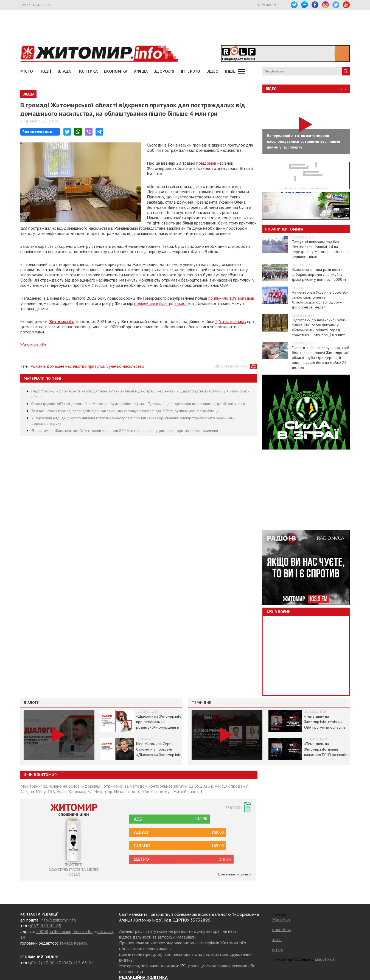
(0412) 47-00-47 (45, 963)
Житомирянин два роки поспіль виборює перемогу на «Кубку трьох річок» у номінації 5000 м (319, 274)
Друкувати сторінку (232, 366)
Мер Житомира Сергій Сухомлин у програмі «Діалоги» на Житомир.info (159, 749)
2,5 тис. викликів (231, 321)
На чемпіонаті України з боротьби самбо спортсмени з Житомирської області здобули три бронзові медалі (320, 300)
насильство (133, 366)
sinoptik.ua (325, 959)
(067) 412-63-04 (78, 963)
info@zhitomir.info (58, 920)
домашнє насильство (67, 366)
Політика (88, 71)
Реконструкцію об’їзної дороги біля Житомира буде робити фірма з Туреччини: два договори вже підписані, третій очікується (138, 404)
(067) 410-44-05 (46, 926)
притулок (96, 366)
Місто (27, 71)
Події (46, 71)
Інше (230, 71)
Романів (38, 366)
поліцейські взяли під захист (161, 303)
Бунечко (114, 366)
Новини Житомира (284, 229)
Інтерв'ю (190, 71)
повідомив (206, 163)
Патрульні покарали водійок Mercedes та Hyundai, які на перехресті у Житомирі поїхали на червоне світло (321, 249)
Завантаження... (39, 132)
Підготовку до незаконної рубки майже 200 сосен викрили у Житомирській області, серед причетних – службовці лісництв (319, 327)
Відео (271, 89)
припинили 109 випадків (231, 298)
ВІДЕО (213, 71)
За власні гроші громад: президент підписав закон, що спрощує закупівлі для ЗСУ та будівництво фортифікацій (125, 411)
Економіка (116, 71)
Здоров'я (164, 71)
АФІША (141, 71)
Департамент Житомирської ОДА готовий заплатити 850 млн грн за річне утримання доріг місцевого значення (125, 431)
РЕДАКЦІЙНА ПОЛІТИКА (143, 977)
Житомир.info (61, 321)
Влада (64, 71)
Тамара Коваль (73, 943)
